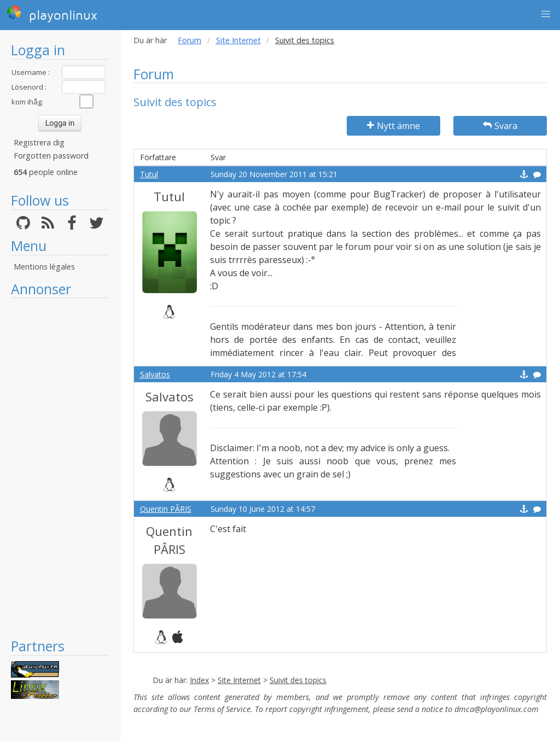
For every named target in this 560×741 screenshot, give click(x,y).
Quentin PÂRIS (166, 509)
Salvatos (155, 374)
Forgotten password (51, 156)
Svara (500, 126)
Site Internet (238, 40)
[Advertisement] (60, 468)
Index (199, 680)
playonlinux (52, 14)
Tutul (149, 174)
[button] (546, 14)
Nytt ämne (393, 126)
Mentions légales (44, 267)
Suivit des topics (298, 680)
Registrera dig (39, 142)
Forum (189, 40)
